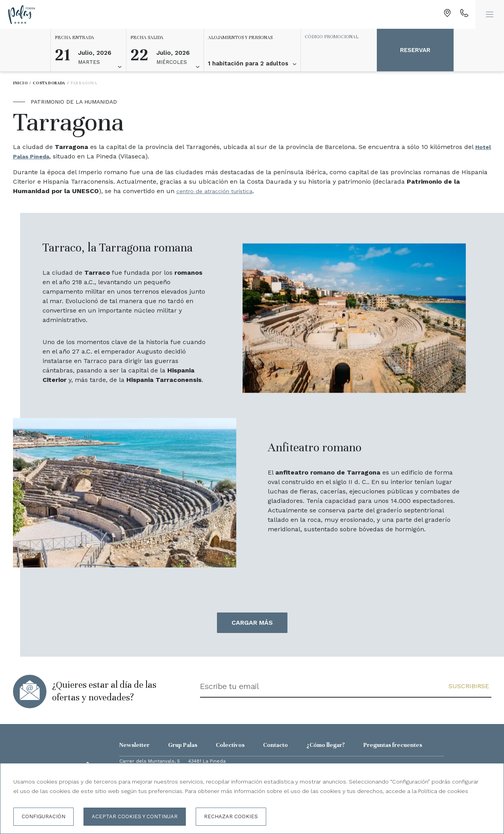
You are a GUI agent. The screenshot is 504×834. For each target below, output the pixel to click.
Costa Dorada (49, 83)
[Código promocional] (335, 37)
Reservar (415, 50)
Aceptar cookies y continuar (135, 816)
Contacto (275, 745)
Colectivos (230, 745)
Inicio (20, 83)
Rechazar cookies (231, 816)
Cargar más (252, 623)
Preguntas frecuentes (393, 745)
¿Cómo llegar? (326, 745)
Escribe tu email (230, 686)
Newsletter (134, 745)
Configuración (44, 816)
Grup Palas (183, 745)
